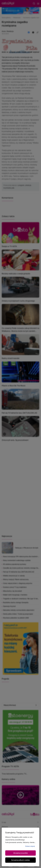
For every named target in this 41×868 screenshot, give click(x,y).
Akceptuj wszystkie (20, 853)
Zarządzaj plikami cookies (20, 860)
